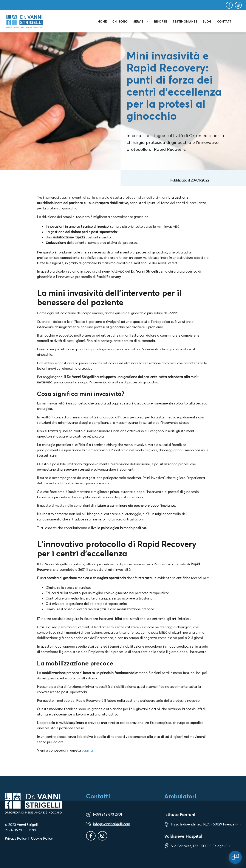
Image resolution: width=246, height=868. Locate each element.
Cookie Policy (42, 838)
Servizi (141, 21)
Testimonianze (185, 21)
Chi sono (120, 21)
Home (102, 21)
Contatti (225, 21)
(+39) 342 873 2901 (108, 814)
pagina (87, 750)
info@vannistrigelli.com (111, 824)
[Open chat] (235, 857)
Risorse (161, 21)
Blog (207, 21)
